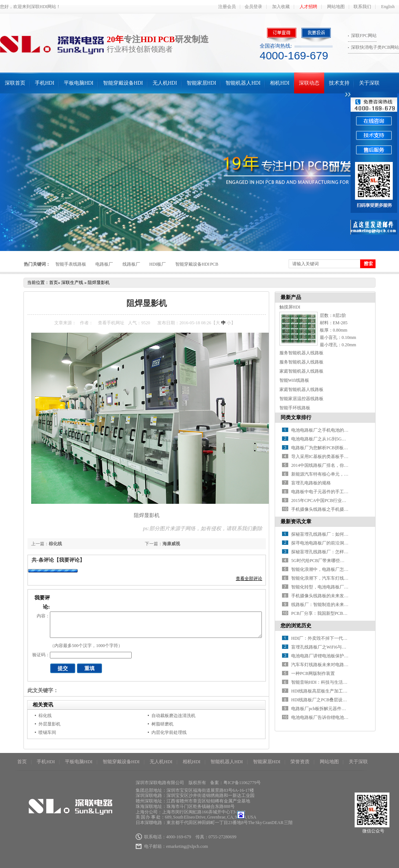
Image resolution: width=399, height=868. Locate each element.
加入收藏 (281, 7)
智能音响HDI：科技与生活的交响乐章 (328, 682)
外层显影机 (50, 724)
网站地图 (336, 7)
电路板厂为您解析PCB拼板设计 (322, 448)
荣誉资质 (300, 762)
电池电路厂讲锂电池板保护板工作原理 (329, 656)
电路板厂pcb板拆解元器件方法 (321, 709)
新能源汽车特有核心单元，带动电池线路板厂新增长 (342, 474)
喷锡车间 (47, 732)
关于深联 (369, 83)
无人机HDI (165, 83)
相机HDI (280, 83)
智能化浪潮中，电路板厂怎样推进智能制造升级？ (340, 569)
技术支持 (339, 83)
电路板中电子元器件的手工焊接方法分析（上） (337, 492)
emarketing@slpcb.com (187, 846)
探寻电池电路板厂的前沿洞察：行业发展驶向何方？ (342, 543)
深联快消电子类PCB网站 (375, 47)
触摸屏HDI (290, 307)
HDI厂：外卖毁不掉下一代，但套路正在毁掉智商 (339, 638)
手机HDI (45, 83)
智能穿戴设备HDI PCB (197, 264)
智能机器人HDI (243, 83)
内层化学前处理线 (169, 732)
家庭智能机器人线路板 (301, 371)
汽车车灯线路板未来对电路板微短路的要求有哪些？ (342, 665)
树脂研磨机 (162, 724)
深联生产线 (72, 282)
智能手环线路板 (295, 408)
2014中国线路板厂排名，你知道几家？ (329, 465)
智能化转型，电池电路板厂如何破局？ (329, 587)
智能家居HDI (202, 83)
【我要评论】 (69, 560)
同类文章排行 (296, 418)
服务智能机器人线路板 (301, 353)
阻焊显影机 (99, 282)
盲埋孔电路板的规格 (311, 483)
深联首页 (15, 83)
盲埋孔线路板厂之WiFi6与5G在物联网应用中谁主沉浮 (343, 647)
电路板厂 (104, 264)
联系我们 (362, 7)
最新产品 (291, 297)
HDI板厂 (158, 264)
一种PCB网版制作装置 (313, 673)
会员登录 (253, 7)
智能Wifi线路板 (294, 380)
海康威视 (171, 544)
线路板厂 (131, 264)
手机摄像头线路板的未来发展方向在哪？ (331, 596)
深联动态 (309, 83)
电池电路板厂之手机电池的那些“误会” (328, 430)
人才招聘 (308, 7)
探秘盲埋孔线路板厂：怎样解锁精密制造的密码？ (340, 552)
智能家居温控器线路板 (301, 399)
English (388, 7)
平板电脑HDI (79, 83)
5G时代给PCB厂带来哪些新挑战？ (324, 561)
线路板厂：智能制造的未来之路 (322, 605)
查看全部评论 (249, 579)
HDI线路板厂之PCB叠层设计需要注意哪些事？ (337, 700)
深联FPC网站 (364, 36)
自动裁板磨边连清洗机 (173, 716)
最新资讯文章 (296, 522)
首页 (54, 282)
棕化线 (55, 544)
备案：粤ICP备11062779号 (235, 783)
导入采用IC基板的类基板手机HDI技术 (328, 457)
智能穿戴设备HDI (123, 83)
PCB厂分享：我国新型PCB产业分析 (326, 613)
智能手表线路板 (71, 264)
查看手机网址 (111, 323)
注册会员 (227, 7)
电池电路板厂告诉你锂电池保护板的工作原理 (335, 717)
